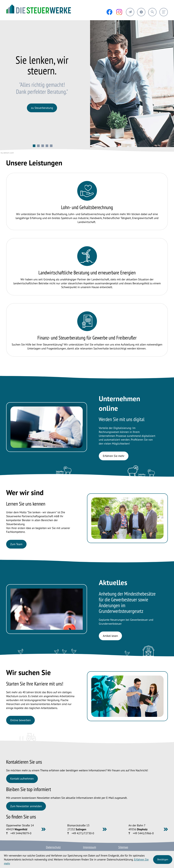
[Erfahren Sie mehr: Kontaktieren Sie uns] (22, 779)
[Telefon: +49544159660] (143, 833)
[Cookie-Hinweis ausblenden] (163, 860)
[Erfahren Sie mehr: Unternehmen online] (114, 456)
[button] (130, 12)
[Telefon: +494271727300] (83, 833)
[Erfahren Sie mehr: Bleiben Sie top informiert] (26, 806)
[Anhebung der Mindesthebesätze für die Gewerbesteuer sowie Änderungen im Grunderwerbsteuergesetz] (110, 636)
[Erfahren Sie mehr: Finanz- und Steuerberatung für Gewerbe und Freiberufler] (87, 330)
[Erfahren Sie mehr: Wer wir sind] (16, 544)
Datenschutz (53, 847)
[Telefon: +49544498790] (21, 833)
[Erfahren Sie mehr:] (42, 108)
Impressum (89, 847)
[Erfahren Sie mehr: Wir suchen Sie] (20, 720)
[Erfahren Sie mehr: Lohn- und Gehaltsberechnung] (87, 201)
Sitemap (123, 847)
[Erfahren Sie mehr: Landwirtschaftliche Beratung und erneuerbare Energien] (87, 267)
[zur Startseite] (39, 9)
